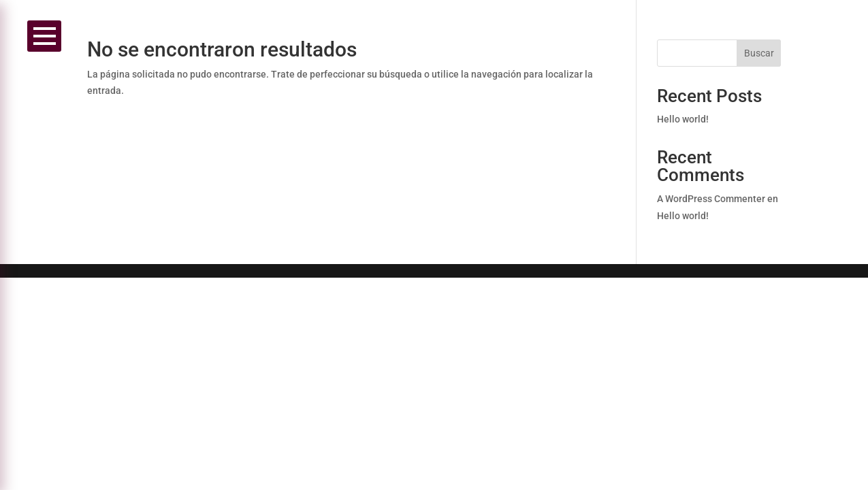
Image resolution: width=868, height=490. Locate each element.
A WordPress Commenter (711, 199)
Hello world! (683, 119)
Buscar (759, 53)
